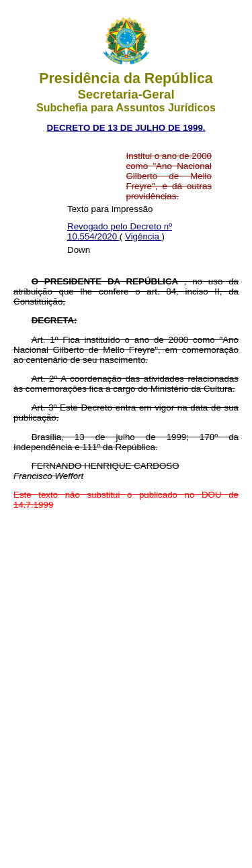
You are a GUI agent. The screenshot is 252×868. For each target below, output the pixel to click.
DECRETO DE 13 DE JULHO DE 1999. (126, 128)
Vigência (143, 236)
